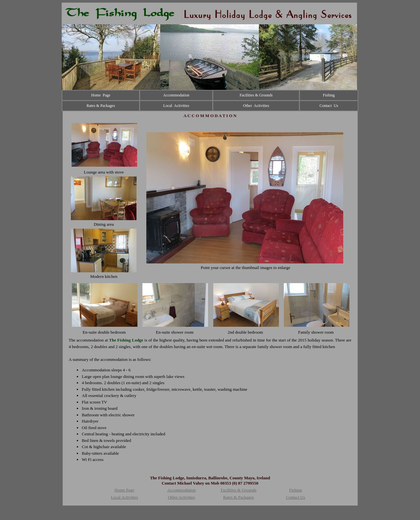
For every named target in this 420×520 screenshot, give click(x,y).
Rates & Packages (239, 497)
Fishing (295, 490)
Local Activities (125, 497)
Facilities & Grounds (238, 490)
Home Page (124, 490)
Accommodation (182, 490)
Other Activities (182, 497)
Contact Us (296, 497)
